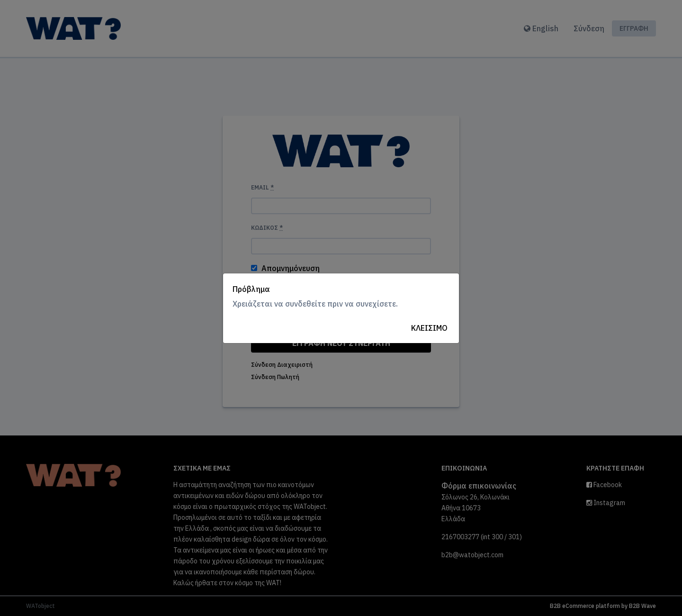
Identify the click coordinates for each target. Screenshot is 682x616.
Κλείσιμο (429, 328)
